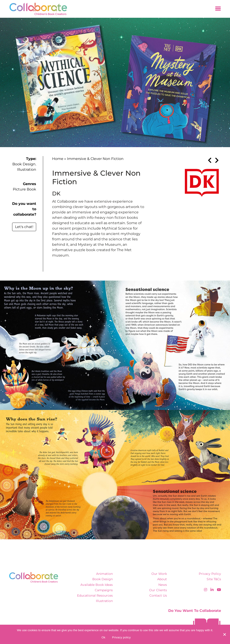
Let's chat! (24, 227)
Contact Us (158, 595)
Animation (104, 574)
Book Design (24, 164)
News (163, 585)
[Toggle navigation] (218, 9)
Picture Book (24, 189)
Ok (103, 637)
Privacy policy (121, 637)
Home (58, 159)
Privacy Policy (210, 574)
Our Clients (158, 590)
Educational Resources (95, 595)
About (162, 579)
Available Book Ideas (97, 585)
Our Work (159, 574)
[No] (224, 634)
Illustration (27, 169)
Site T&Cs (214, 579)
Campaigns (104, 590)
